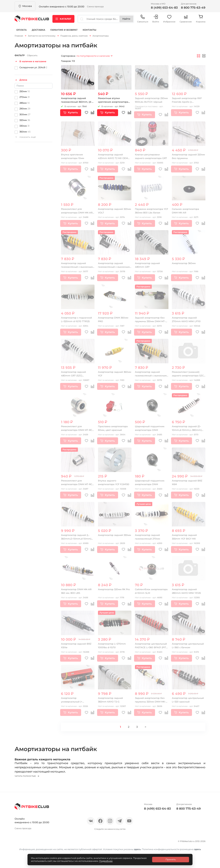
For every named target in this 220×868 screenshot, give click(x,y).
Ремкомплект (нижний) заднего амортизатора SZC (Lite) (187, 377)
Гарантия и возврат (64, 32)
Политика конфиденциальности (38, 852)
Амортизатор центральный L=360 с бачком (186, 649)
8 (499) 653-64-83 (164, 8)
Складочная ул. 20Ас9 (33, 68)
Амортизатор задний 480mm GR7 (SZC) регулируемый (75, 377)
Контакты (89, 32)
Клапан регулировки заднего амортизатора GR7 (149, 159)
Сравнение (186, 21)
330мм (24, 127)
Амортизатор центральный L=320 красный (185, 703)
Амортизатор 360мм (185, 264)
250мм (25, 92)
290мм (25, 110)
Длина (23, 81)
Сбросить (32, 56)
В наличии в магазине (33, 62)
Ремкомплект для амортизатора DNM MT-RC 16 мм (78, 431)
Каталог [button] (63, 20)
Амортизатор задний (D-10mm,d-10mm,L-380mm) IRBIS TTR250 (188, 431)
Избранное (169, 21)
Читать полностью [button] (28, 781)
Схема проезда (95, 6)
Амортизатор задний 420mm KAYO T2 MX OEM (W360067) (114, 159)
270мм (25, 98)
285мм (25, 104)
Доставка (38, 32)
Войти (156, 21)
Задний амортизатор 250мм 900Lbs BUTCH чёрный (148, 103)
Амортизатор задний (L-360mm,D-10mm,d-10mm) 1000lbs (77, 540)
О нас (18, 846)
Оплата (21, 32)
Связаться (143, 21)
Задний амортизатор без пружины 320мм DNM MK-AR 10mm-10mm (152, 703)
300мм (25, 115)
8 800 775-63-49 (193, 8)
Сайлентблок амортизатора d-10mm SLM (149, 594)
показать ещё (28, 138)
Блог (60, 846)
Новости (47, 846)
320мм (25, 121)
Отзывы (32, 846)
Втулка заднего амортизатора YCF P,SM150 (110, 485)
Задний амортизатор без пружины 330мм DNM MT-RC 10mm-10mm (151, 322)
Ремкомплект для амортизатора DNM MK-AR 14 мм (76, 214)
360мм (25, 133)
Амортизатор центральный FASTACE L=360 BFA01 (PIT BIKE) (150, 649)
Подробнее (106, 861)
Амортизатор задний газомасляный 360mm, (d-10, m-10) (78, 103)
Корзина (201, 21)
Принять (171, 859)
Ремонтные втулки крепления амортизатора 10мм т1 (114, 103)
